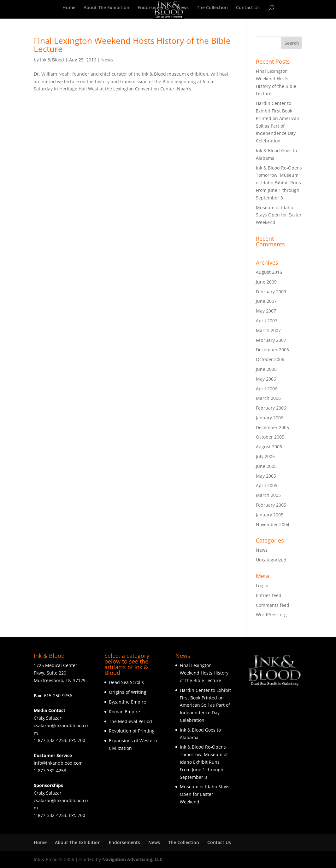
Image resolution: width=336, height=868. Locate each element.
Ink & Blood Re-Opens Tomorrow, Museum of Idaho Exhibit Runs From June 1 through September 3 (279, 183)
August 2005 (269, 447)
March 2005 (268, 495)
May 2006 (266, 379)
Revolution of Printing (132, 731)
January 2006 (270, 418)
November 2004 (273, 524)
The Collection (212, 8)
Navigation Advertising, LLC (132, 859)
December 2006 (272, 350)
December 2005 (272, 427)
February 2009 (271, 292)
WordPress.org (271, 615)
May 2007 (266, 311)
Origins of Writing (128, 692)
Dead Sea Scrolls (126, 682)
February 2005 (271, 505)
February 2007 (271, 340)
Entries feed (269, 595)
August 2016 (269, 272)
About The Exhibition (106, 8)
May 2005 (266, 476)
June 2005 (266, 466)
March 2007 (268, 330)
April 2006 (267, 389)
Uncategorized (271, 560)
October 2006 (270, 359)
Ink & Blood (52, 60)
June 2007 (266, 301)
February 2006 (271, 408)
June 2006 (266, 369)
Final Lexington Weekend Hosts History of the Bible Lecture (132, 45)
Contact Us (248, 8)
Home (69, 8)
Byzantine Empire (127, 702)
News (183, 8)
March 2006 (268, 398)
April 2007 (267, 321)
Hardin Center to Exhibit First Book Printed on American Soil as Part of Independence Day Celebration (205, 705)
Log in (262, 586)
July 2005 (265, 456)
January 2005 (270, 515)
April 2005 (267, 485)
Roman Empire (124, 712)
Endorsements (153, 8)
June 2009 (266, 282)
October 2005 (270, 437)
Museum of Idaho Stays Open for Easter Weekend (279, 215)
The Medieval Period (130, 721)
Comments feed (273, 605)
